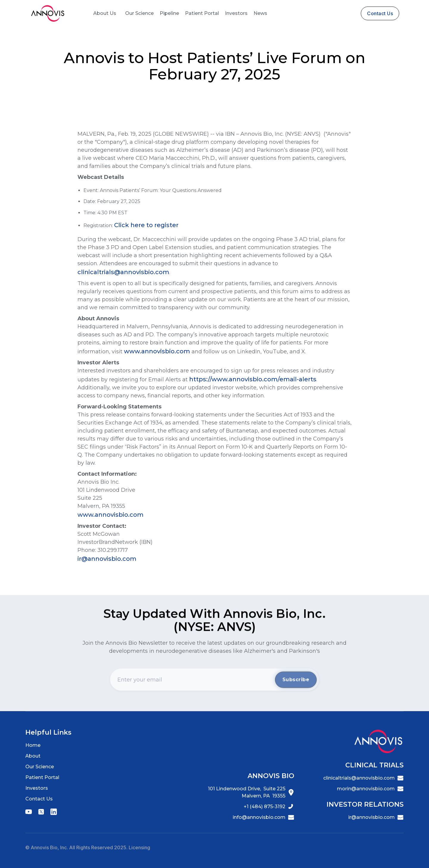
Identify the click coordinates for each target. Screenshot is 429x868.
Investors (236, 13)
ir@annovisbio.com (107, 559)
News (260, 13)
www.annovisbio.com (157, 351)
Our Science (139, 13)
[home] (48, 13)
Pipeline (169, 13)
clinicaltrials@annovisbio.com (123, 272)
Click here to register (146, 225)
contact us (380, 13)
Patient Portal (202, 13)
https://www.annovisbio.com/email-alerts (253, 379)
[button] (105, 13)
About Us (105, 13)
